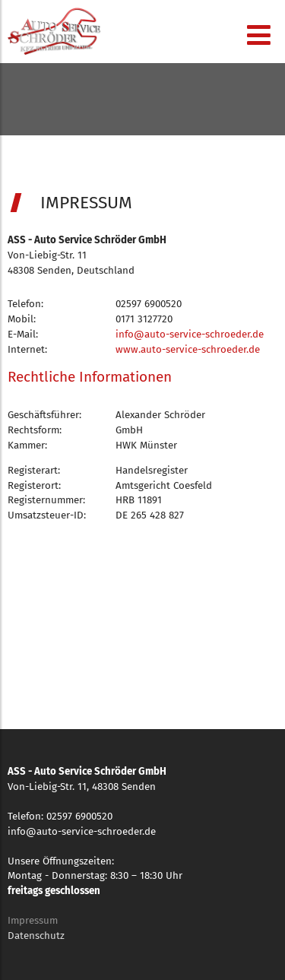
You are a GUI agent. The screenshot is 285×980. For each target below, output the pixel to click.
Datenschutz (36, 936)
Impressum (33, 921)
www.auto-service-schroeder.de (188, 350)
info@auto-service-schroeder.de (190, 335)
